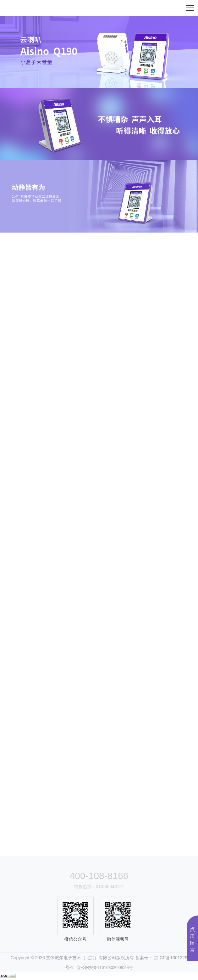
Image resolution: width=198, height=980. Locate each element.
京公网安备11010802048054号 (103, 968)
